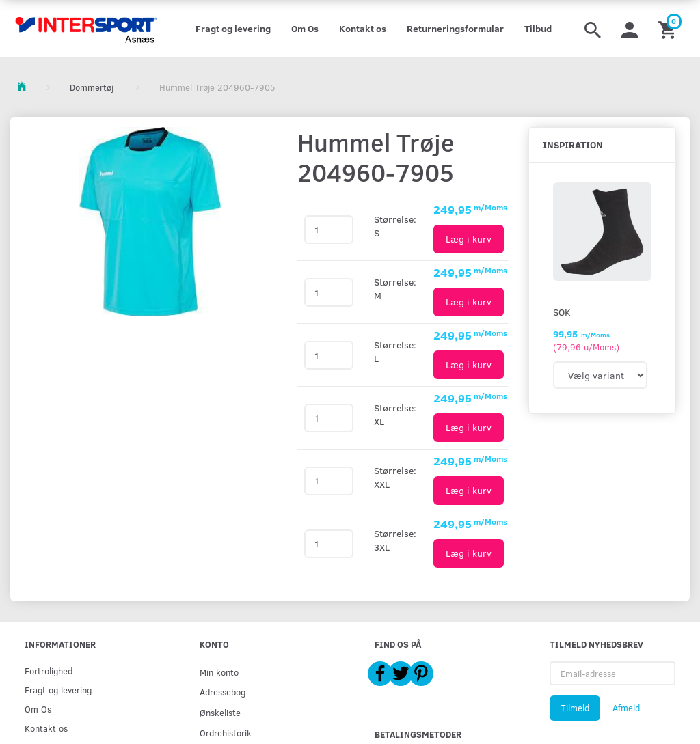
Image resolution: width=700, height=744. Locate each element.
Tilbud (538, 28)
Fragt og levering (233, 28)
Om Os (305, 28)
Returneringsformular (455, 28)
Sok (562, 312)
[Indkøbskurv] (669, 29)
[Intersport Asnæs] (87, 29)
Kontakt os (363, 28)
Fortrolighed (49, 671)
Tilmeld (575, 708)
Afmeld (626, 708)
